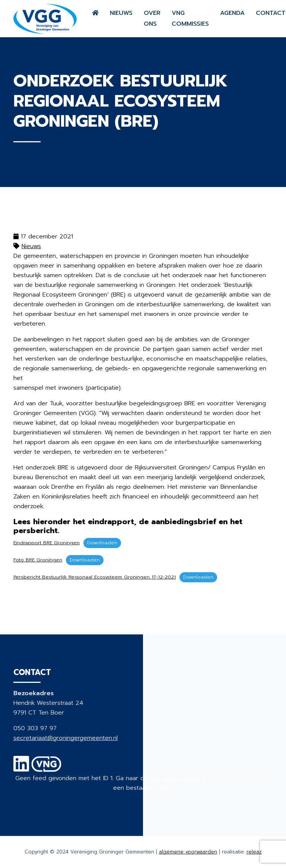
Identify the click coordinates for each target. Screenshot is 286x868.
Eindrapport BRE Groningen (47, 543)
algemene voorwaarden (188, 852)
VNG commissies (190, 18)
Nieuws (121, 13)
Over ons (152, 18)
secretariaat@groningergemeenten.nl (66, 738)
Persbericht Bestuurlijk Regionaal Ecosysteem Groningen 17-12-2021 (95, 577)
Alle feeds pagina (175, 778)
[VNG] (46, 769)
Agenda (232, 13)
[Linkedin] (21, 769)
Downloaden (102, 543)
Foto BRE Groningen (38, 560)
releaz (254, 852)
